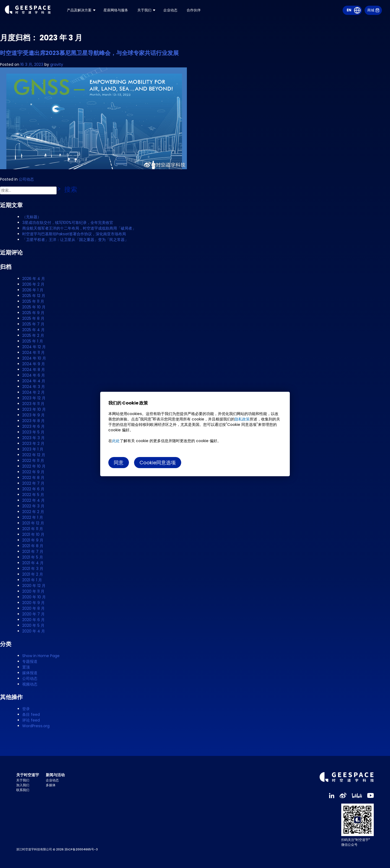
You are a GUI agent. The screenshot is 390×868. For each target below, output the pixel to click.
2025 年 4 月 (33, 330)
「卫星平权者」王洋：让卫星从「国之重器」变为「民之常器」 (75, 240)
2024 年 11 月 (33, 353)
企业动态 (187, 14)
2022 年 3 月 (33, 506)
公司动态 (26, 179)
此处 (116, 441)
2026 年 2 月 (33, 284)
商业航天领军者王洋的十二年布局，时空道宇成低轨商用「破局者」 (79, 228)
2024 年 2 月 (33, 392)
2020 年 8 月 (33, 608)
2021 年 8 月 (33, 546)
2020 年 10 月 (34, 597)
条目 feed (31, 714)
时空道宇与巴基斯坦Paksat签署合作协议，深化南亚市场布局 (74, 234)
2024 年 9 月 (34, 364)
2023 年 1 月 (33, 449)
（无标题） (32, 217)
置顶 (26, 667)
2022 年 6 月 (33, 489)
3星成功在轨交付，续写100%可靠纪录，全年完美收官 (68, 223)
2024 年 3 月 (34, 387)
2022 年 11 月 (33, 461)
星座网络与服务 (130, 14)
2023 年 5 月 (33, 432)
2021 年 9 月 (33, 540)
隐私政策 (242, 419)
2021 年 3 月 (33, 569)
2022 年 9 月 (33, 472)
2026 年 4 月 (34, 279)
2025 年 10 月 (34, 307)
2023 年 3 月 (33, 438)
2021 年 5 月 (33, 557)
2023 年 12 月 (34, 398)
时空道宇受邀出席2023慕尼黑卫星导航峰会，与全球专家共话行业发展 (89, 53)
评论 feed (31, 720)
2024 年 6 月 (34, 375)
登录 (26, 709)
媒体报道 (30, 673)
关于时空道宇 (28, 775)
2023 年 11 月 (33, 404)
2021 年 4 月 (33, 563)
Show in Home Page (41, 656)
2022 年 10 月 (34, 466)
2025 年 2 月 (33, 335)
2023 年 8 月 (33, 421)
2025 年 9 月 (33, 313)
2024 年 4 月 (34, 381)
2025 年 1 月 (33, 341)
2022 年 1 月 (33, 517)
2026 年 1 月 (33, 290)
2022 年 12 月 (34, 455)
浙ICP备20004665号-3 (81, 849)
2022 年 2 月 (33, 512)
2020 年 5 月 (33, 625)
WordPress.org (36, 726)
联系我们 (23, 790)
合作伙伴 (212, 14)
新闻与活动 (55, 775)
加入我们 (23, 785)
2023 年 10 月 (34, 409)
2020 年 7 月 (33, 614)
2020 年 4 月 (34, 631)
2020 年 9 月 (33, 603)
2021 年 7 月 (33, 552)
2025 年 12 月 (34, 296)
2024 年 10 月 (34, 358)
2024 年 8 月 (34, 370)
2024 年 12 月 (34, 347)
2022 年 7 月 (33, 483)
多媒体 (51, 785)
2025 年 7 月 (33, 324)
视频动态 (30, 684)
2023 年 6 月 (33, 426)
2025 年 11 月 (33, 301)
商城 (373, 14)
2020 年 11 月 (33, 591)
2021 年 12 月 (33, 523)
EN (348, 14)
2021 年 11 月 (33, 529)
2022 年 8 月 (33, 478)
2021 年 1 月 (32, 580)
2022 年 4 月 (33, 500)
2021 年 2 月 (33, 574)
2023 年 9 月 (33, 415)
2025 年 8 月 (33, 318)
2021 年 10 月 (33, 534)
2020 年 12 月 (34, 586)
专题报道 (30, 661)
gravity (57, 64)
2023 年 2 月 (33, 443)
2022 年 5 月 (33, 495)
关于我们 (160, 14)
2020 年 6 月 (33, 620)
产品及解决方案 (92, 14)
